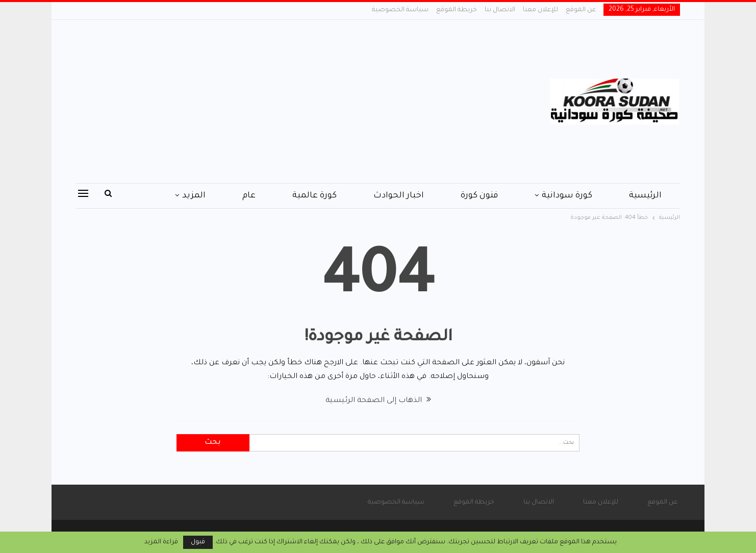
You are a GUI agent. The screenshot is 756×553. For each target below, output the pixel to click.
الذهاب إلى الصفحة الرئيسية (378, 401)
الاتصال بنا (500, 10)
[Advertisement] (276, 102)
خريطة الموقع (457, 10)
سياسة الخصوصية (400, 10)
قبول (198, 542)
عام (249, 196)
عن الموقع (581, 10)
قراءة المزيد (161, 542)
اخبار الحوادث (399, 196)
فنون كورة (479, 196)
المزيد (194, 196)
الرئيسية (645, 196)
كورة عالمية (314, 196)
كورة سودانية (567, 196)
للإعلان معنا (540, 10)
